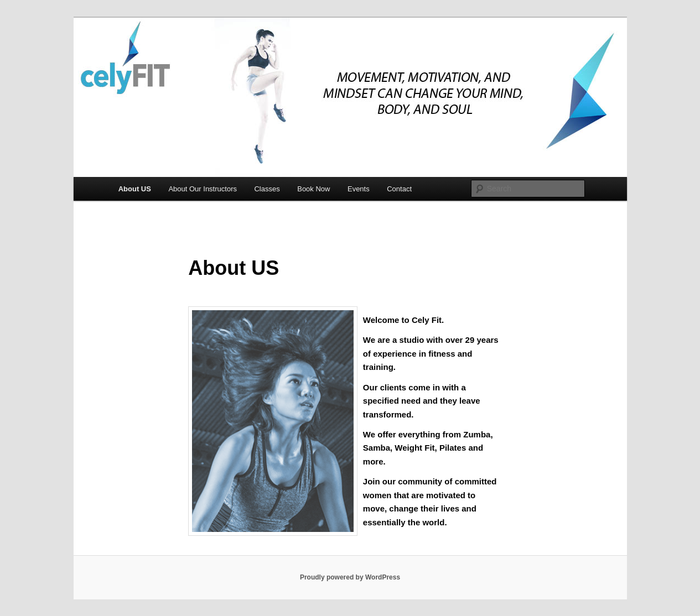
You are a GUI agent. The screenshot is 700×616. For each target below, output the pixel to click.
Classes (267, 189)
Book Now (313, 189)
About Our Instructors (203, 189)
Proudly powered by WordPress (350, 577)
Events (359, 189)
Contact (399, 189)
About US (135, 189)
